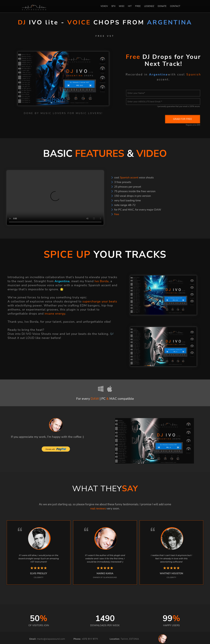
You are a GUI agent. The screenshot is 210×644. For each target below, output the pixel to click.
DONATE (162, 6)
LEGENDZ (149, 6)
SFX (113, 6)
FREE (138, 6)
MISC (122, 6)
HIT (130, 6)
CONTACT (175, 6)
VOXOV (104, 6)
